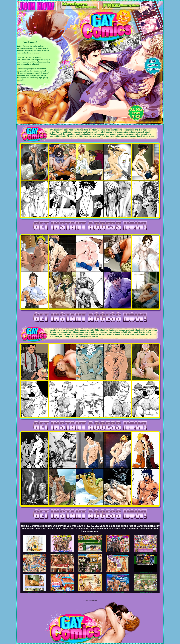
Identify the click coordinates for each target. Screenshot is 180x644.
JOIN (37, 6)
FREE (121, 5)
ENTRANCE (79, 5)
